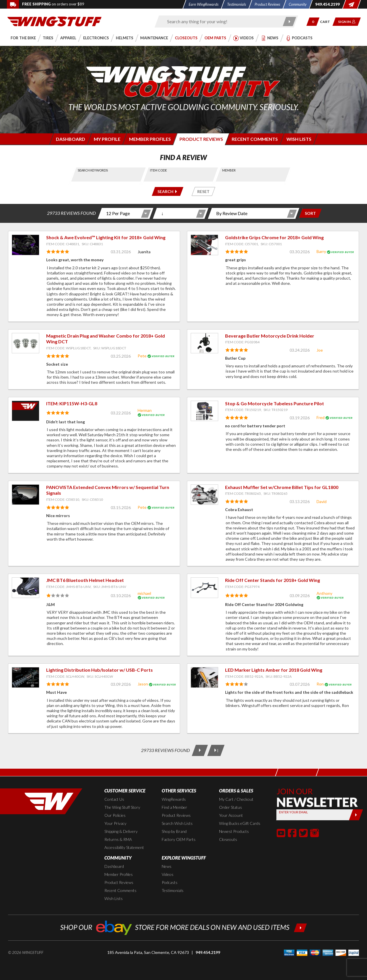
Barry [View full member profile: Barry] (321, 251)
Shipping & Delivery (121, 831)
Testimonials (173, 890)
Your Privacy (115, 823)
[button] (313, 22)
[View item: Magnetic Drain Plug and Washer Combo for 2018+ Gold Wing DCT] (26, 343)
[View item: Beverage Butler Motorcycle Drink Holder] (204, 343)
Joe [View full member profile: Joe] (320, 350)
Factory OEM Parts (179, 839)
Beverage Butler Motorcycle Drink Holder (270, 336)
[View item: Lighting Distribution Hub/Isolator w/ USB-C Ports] (26, 677)
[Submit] (356, 815)
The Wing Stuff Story (122, 807)
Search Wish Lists (177, 823)
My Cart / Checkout (236, 799)
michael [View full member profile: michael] (144, 593)
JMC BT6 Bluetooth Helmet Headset (85, 580)
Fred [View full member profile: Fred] (321, 417)
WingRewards (174, 799)
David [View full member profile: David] (322, 501)
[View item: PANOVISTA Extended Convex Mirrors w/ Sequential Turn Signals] (26, 495)
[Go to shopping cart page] (327, 22)
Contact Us (114, 799)
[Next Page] (200, 750)
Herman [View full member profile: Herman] (145, 410)
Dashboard (114, 866)
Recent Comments (120, 890)
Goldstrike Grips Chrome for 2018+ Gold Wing (274, 237)
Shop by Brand (174, 831)
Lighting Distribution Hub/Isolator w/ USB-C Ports (99, 670)
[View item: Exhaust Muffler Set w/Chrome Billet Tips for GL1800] (204, 495)
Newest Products (234, 831)
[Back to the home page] (54, 21)
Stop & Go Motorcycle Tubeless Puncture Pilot (275, 403)
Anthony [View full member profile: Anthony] (324, 593)
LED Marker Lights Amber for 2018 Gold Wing (274, 670)
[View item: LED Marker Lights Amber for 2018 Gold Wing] (204, 677)
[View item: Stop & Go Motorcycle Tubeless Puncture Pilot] (204, 411)
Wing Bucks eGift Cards (240, 823)
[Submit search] (290, 22)
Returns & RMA (118, 839)
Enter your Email (293, 812)
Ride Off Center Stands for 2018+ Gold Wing (273, 580)
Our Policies (115, 815)
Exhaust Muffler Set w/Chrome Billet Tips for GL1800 (282, 487)
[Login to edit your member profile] (107, 139)
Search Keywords (93, 170)
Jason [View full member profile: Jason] (143, 684)
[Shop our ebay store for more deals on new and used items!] (184, 927)
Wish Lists (114, 898)
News (167, 866)
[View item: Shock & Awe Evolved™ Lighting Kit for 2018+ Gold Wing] (26, 245)
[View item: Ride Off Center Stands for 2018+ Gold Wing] (204, 588)
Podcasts (170, 882)
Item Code (158, 170)
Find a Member (174, 807)
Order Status (231, 807)
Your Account (231, 815)
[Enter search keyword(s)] (221, 22)
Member (229, 170)
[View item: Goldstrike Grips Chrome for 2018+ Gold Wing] (204, 245)
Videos (168, 874)
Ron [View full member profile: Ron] (320, 684)
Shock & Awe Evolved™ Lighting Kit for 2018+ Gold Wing (106, 237)
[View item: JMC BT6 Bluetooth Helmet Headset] (26, 588)
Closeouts (228, 839)
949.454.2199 (208, 952)
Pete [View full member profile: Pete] (142, 356)
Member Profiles (119, 874)
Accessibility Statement (124, 847)
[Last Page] (216, 750)
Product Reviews (176, 815)
